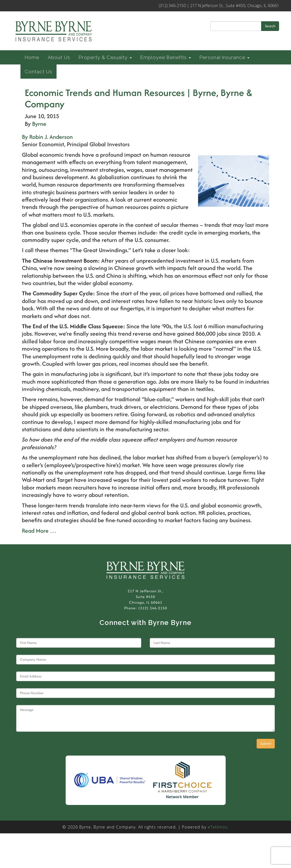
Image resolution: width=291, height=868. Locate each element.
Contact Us (39, 72)
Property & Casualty (105, 57)
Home (32, 57)
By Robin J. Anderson (47, 137)
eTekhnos (218, 827)
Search (270, 26)
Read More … (39, 531)
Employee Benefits (166, 57)
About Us (59, 57)
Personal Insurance (225, 57)
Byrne (39, 124)
